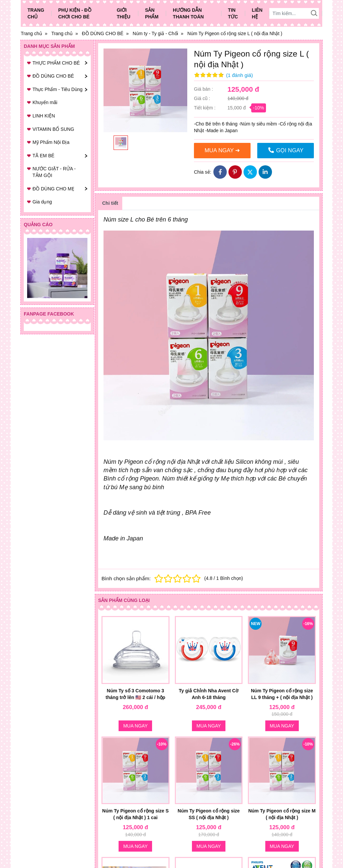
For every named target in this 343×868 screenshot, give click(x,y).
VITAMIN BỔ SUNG (53, 129)
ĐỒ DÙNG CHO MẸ (53, 189)
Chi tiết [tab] (110, 203)
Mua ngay (135, 726)
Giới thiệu (123, 13)
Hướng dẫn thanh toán (188, 13)
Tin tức (233, 13)
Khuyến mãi (45, 102)
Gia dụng (42, 202)
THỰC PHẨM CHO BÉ (56, 63)
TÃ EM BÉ (43, 156)
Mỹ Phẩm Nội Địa (51, 142)
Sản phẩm (152, 13)
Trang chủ (36, 13)
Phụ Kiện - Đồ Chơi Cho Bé (75, 13)
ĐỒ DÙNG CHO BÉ (53, 76)
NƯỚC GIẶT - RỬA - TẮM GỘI (54, 172)
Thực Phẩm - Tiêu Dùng (57, 89)
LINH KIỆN (44, 116)
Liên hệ (257, 13)
